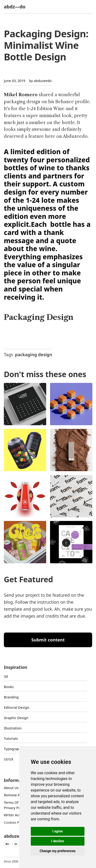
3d (6, 676)
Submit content (48, 640)
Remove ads (14, 795)
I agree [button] (58, 831)
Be (7, 844)
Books (9, 687)
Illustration (13, 728)
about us (11, 788)
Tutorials (11, 738)
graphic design (16, 718)
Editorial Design (17, 707)
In (16, 844)
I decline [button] (58, 841)
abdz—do (15, 7)
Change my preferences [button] (58, 851)
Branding (11, 697)
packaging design (33, 355)
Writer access (15, 815)
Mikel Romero (21, 95)
